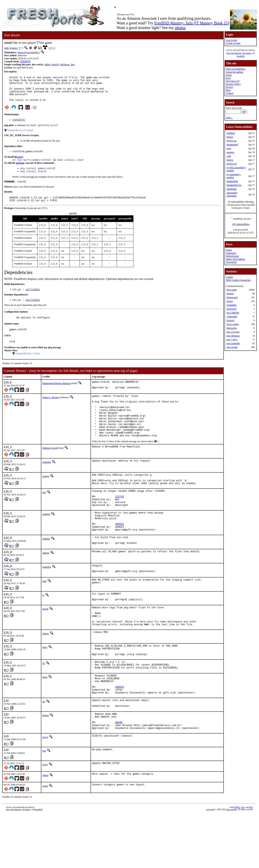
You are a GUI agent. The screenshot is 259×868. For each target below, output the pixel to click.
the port (18, 164)
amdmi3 (46, 543)
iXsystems (247, 53)
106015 (119, 735)
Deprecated (232, 297)
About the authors (235, 72)
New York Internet (234, 53)
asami (45, 840)
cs (43, 630)
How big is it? (233, 81)
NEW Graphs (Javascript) (238, 280)
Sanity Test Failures (236, 259)
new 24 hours (233, 332)
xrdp (229, 156)
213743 (119, 524)
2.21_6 (8, 48)
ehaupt (46, 766)
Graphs (229, 277)
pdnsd (47, 65)
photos (180, 28)
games (15, 48)
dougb (45, 646)
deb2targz (65, 65)
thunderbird (232, 145)
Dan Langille (231, 863)
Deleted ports (232, 256)
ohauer (46, 674)
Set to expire (233, 324)
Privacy (230, 87)
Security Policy (233, 84)
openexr (230, 152)
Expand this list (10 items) (20, 137)
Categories (231, 253)
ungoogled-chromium (232, 194)
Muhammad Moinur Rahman (56, 396)
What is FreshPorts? (236, 69)
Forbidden (231, 305)
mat (44, 518)
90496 (119, 775)
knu (44, 805)
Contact (230, 93)
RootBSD (241, 56)
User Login (231, 40)
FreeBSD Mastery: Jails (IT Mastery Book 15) (192, 23)
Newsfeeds (231, 262)
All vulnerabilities (241, 224)
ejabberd (231, 133)
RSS (251, 861)
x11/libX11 (33, 300)
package (20, 171)
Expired (230, 320)
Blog (228, 90)
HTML (237, 861)
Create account (233, 43)
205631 (119, 556)
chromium (231, 189)
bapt (44, 616)
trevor (45, 791)
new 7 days (232, 340)
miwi (45, 688)
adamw (46, 587)
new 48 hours (233, 336)
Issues (229, 75)
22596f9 (25, 62)
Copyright (210, 863)
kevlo (45, 819)
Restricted (231, 309)
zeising (46, 499)
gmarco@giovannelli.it (29, 52)
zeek (229, 148)
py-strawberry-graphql (234, 176)
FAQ (228, 78)
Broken (230, 294)
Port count (232, 290)
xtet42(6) (19, 126)
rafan (45, 722)
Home (229, 250)
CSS (243, 861)
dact (73, 65)
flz (44, 707)
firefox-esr (232, 141)
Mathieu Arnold (50, 471)
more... (229, 118)
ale (44, 751)
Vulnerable (232, 317)
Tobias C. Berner (50, 411)
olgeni (45, 829)
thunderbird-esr (234, 185)
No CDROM (233, 313)
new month (232, 347)
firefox (230, 137)
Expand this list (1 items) (28, 366)
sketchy (55, 65)
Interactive (232, 328)
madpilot (47, 485)
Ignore (230, 301)
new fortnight (233, 343)
